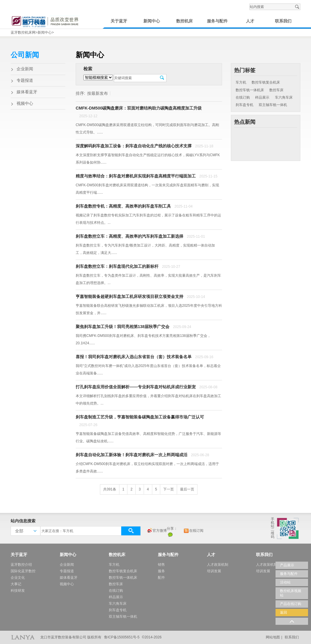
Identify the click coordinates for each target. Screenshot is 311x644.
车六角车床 (284, 97)
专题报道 (25, 80)
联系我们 (283, 21)
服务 (161, 571)
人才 (250, 21)
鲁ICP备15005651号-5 (122, 637)
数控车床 (276, 90)
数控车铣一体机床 (250, 90)
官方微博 (157, 531)
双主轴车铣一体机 (273, 105)
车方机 (241, 82)
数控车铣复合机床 (266, 82)
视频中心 (25, 103)
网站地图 (273, 637)
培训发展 (214, 571)
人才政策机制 (218, 565)
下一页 (169, 489)
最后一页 (187, 489)
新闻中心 (152, 21)
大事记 (16, 584)
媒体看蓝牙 (27, 92)
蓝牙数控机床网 (23, 32)
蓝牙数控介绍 (21, 565)
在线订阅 (193, 531)
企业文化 (18, 578)
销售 (161, 565)
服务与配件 (217, 21)
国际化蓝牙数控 (23, 571)
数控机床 (184, 21)
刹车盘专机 (244, 105)
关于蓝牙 (119, 21)
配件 (161, 578)
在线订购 (243, 97)
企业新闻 (25, 69)
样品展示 (262, 97)
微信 (170, 534)
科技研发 (18, 591)
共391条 (110, 489)
